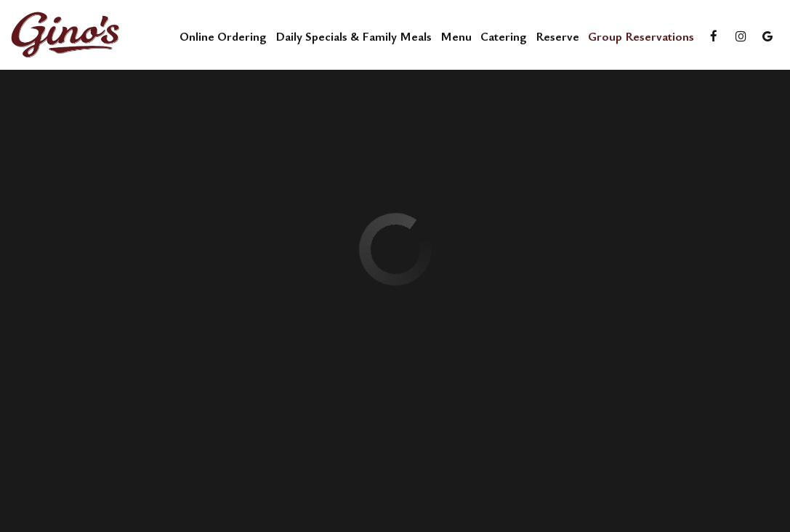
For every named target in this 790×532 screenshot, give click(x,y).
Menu (456, 36)
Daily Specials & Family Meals (354, 36)
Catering (504, 36)
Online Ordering (223, 36)
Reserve (557, 36)
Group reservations (641, 36)
